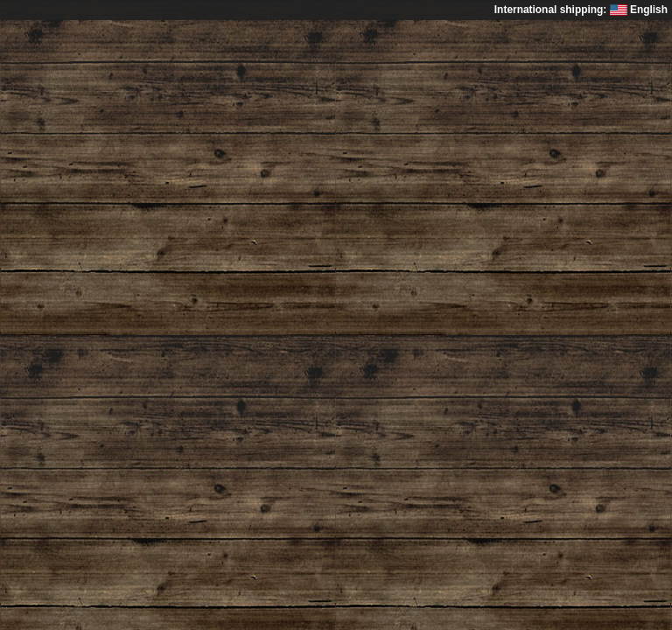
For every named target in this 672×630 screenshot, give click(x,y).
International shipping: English (581, 10)
